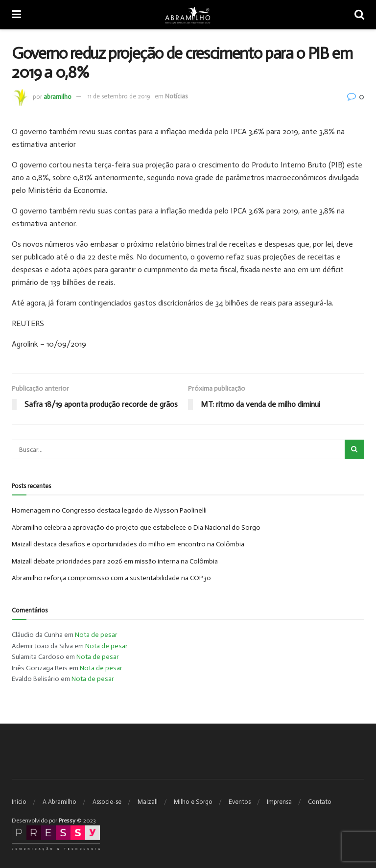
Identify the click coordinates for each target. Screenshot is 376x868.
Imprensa (279, 802)
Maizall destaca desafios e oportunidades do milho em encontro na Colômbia (128, 544)
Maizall (148, 802)
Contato (320, 802)
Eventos (240, 802)
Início (19, 802)
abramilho (58, 96)
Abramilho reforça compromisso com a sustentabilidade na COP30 (111, 578)
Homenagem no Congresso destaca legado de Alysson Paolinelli (109, 510)
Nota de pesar (96, 635)
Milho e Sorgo (193, 802)
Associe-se (107, 802)
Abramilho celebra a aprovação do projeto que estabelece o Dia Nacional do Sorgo (136, 528)
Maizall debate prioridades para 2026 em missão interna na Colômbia (115, 561)
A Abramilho (59, 802)
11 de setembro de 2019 (119, 96)
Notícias (176, 96)
